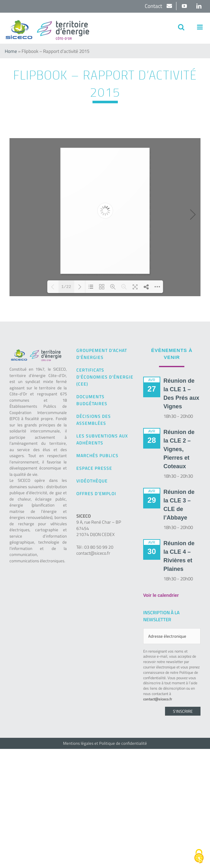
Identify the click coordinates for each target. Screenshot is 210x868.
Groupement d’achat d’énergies (102, 354)
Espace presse (94, 468)
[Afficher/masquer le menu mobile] (200, 27)
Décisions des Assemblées (94, 420)
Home (11, 51)
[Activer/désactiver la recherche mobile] (181, 27)
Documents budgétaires (92, 400)
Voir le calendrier (161, 595)
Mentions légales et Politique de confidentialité (105, 743)
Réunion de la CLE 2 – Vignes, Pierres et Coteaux (179, 449)
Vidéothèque (92, 481)
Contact (154, 6)
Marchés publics (97, 455)
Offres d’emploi (96, 493)
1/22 (66, 287)
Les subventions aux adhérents (102, 439)
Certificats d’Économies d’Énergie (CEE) (105, 377)
